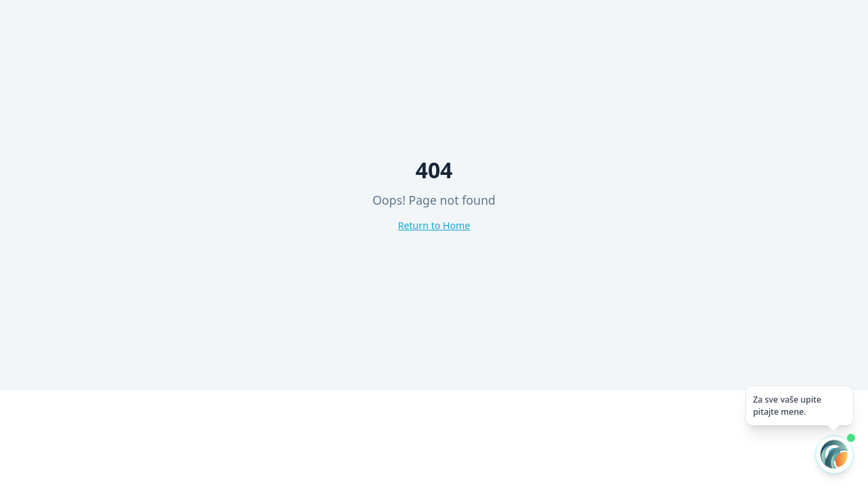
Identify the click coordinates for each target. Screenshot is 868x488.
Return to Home (434, 225)
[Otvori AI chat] (834, 454)
